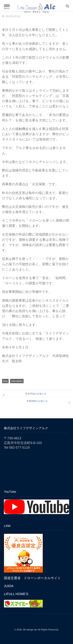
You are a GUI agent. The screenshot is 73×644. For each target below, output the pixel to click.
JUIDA (9, 586)
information (17, 381)
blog (5, 381)
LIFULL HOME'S (16, 594)
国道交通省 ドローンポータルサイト (32, 578)
